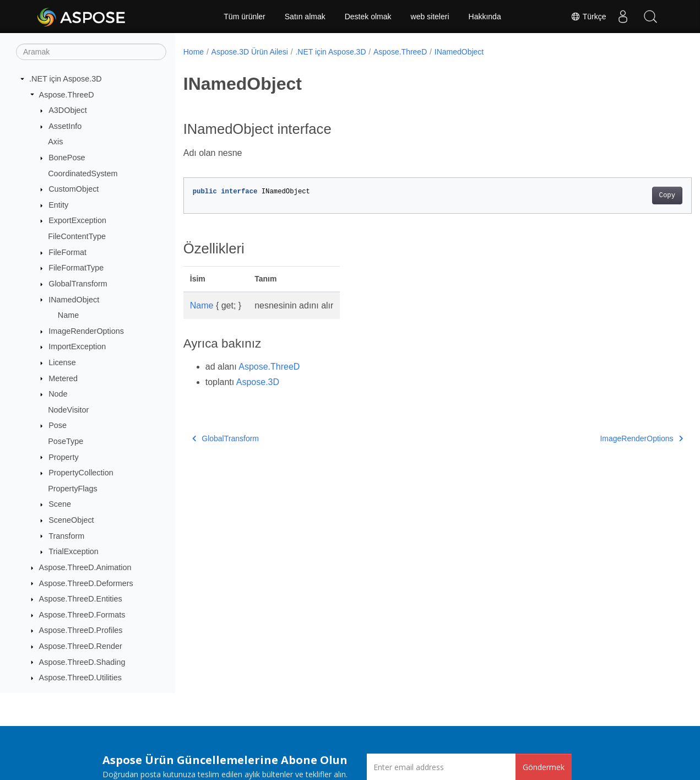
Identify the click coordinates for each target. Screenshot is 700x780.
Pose (58, 425)
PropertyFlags (73, 489)
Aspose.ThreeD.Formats (82, 615)
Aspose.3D (258, 382)
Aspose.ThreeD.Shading (82, 662)
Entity (58, 205)
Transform (66, 536)
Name (68, 315)
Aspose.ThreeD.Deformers (86, 583)
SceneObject (71, 520)
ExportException (77, 220)
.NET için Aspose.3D (66, 79)
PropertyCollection (81, 473)
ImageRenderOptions (86, 331)
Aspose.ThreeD (67, 95)
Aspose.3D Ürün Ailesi (250, 52)
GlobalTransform (78, 284)
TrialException (74, 551)
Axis (55, 142)
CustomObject (74, 189)
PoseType (66, 441)
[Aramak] (91, 52)
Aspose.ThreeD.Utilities (80, 678)
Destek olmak (368, 17)
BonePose (67, 158)
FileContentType (77, 236)
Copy (632, 196)
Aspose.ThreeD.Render (81, 646)
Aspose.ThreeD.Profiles (81, 630)
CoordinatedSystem (83, 174)
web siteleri (430, 17)
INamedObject (74, 300)
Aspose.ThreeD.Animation (85, 567)
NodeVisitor (68, 410)
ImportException (77, 346)
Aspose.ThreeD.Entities (81, 599)
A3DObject (68, 110)
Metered (63, 378)
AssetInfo (65, 126)
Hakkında (485, 17)
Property (63, 457)
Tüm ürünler (244, 17)
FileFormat (67, 252)
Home (194, 52)
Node (58, 394)
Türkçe (588, 17)
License (62, 362)
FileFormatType (76, 268)
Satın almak (305, 17)
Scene (60, 504)
